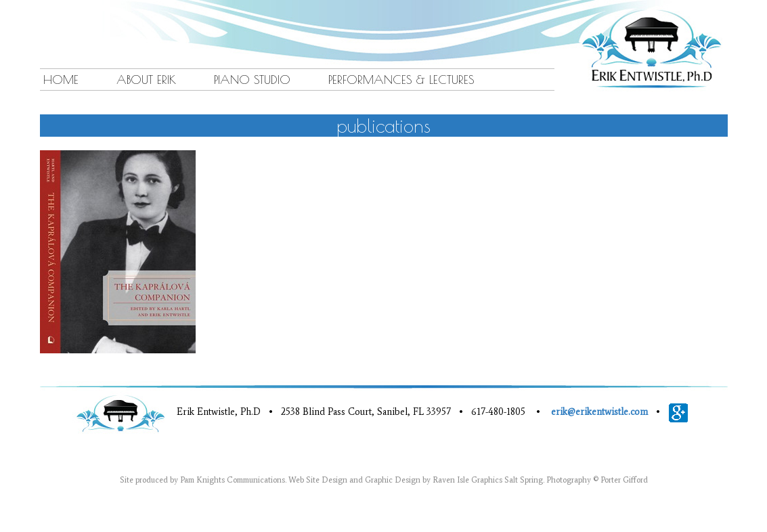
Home (61, 80)
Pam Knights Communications (233, 480)
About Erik (146, 80)
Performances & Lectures (401, 80)
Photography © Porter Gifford (597, 480)
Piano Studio (252, 80)
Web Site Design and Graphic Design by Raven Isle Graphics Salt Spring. (416, 480)
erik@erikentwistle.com (599, 412)
